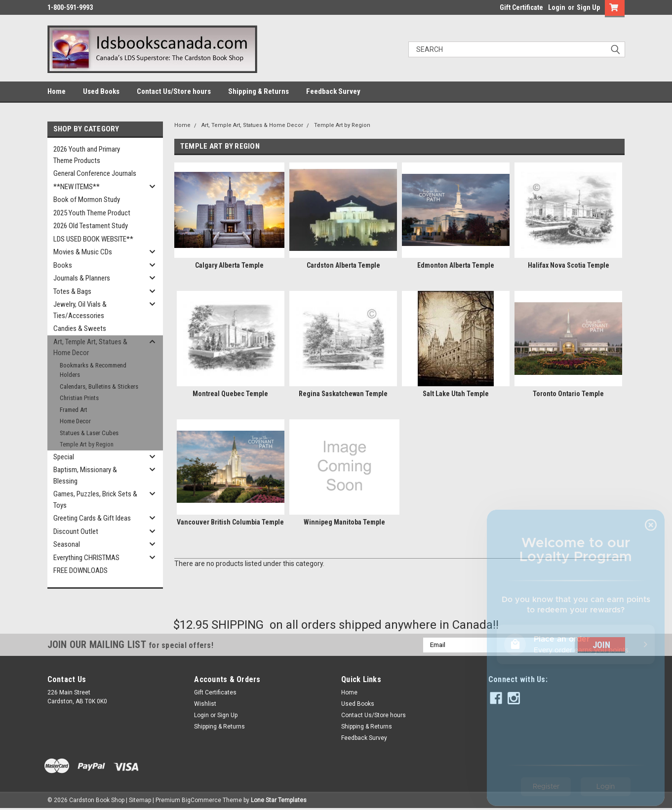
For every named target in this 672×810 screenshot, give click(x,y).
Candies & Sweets (80, 328)
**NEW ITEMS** (77, 187)
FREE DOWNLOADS (80, 570)
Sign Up (588, 7)
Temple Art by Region (87, 444)
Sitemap (140, 800)
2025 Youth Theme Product (92, 213)
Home (57, 91)
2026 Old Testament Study (91, 226)
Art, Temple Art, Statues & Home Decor (90, 347)
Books (63, 265)
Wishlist (205, 704)
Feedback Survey (333, 91)
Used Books (101, 91)
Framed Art (74, 410)
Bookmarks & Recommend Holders (93, 370)
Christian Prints (79, 398)
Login (557, 7)
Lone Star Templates (279, 800)
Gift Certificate (521, 7)
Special (64, 457)
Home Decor (75, 421)
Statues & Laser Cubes (89, 433)
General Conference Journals (95, 173)
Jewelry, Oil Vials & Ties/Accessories (80, 310)
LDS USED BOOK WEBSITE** (93, 239)
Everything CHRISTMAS (86, 558)
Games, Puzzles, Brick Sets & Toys (95, 500)
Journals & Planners (82, 278)
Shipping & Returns (258, 91)
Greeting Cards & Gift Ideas (92, 518)
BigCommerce (201, 800)
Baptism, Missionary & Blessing (85, 475)
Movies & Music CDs (83, 252)
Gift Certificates (215, 692)
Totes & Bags (72, 291)
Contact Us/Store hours (174, 91)
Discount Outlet (76, 531)
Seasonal (67, 544)
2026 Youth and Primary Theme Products (87, 155)
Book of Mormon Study (87, 200)
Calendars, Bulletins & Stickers (99, 386)
